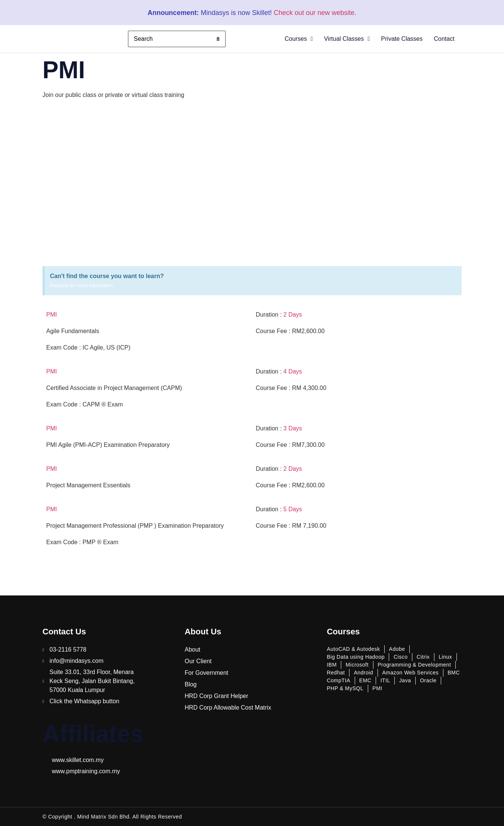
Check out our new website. (315, 13)
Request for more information (82, 285)
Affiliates (93, 734)
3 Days (293, 428)
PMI (52, 315)
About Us (203, 632)
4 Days (293, 371)
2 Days (293, 315)
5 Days (293, 509)
